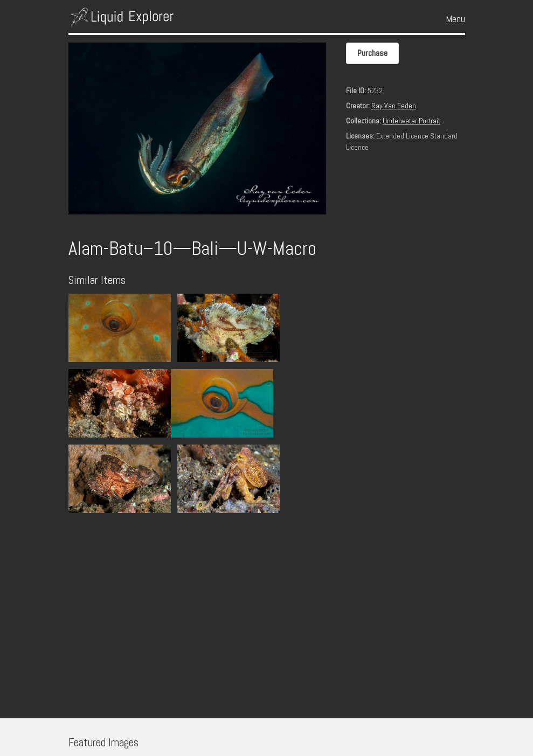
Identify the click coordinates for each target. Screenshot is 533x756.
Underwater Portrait (411, 121)
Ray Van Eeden (394, 106)
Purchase (372, 53)
